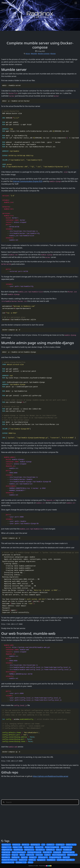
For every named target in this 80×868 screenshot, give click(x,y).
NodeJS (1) (33, 857)
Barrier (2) (25, 845)
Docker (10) (39, 847)
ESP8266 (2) (50, 850)
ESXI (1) (59, 850)
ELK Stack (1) (40, 850)
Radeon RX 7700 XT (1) (10, 860)
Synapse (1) (41, 860)
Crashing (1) (60, 845)
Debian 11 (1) (7, 847)
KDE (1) (22, 855)
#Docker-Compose (44, 54)
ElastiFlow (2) (18, 850)
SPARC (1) (32, 860)
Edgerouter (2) (7, 850)
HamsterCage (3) (68, 852)
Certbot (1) (50, 845)
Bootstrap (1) (35, 845)
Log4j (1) (47, 855)
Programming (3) (55, 857)
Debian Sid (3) (29, 847)
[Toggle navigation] (76, 3)
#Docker (53, 54)
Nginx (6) (24, 857)
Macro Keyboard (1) (59, 855)
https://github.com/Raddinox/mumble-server (51, 776)
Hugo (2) (15, 855)
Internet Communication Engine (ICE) (28, 181)
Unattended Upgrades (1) (66, 860)
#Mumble (34, 54)
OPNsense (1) (43, 857)
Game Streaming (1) (19, 852)
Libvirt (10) (30, 855)
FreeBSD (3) (67, 850)
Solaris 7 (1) (23, 860)
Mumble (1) (6, 857)
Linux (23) (39, 855)
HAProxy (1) (6, 855)
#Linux (28, 54)
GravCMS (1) (47, 852)
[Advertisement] (40, 35)
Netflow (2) (16, 857)
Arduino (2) (16, 845)
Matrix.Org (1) (72, 855)
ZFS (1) (31, 862)
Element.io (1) (29, 850)
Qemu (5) (66, 857)
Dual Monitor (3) (66, 847)
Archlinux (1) (6, 845)
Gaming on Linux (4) (34, 852)
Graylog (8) (57, 852)
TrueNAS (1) (51, 860)
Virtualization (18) (8, 862)
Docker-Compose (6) (52, 847)
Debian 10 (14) (71, 845)
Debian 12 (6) (17, 847)
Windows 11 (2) (21, 862)
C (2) (43, 845)
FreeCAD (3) (6, 852)
